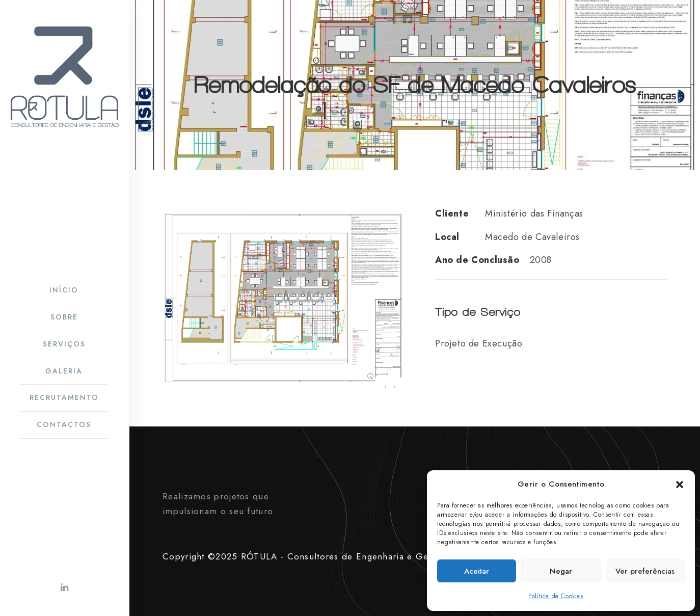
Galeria (64, 371)
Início (64, 290)
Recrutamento (64, 397)
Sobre (64, 317)
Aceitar (477, 571)
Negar (561, 571)
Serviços (64, 344)
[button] (680, 485)
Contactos (64, 424)
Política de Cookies (556, 596)
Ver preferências (645, 571)
